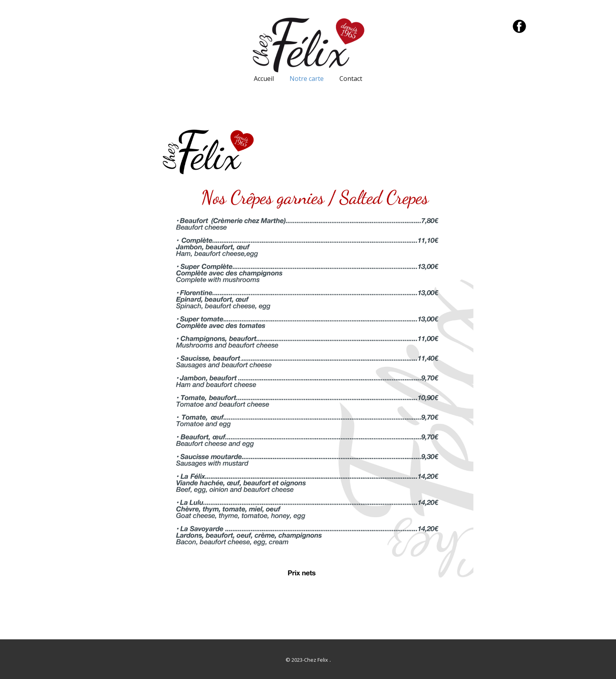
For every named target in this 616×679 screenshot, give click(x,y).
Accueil (264, 79)
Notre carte (307, 79)
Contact (351, 79)
